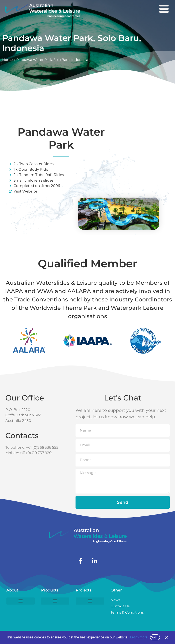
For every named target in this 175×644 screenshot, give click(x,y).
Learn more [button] (139, 637)
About (12, 590)
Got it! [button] (155, 637)
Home (7, 60)
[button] (21, 601)
